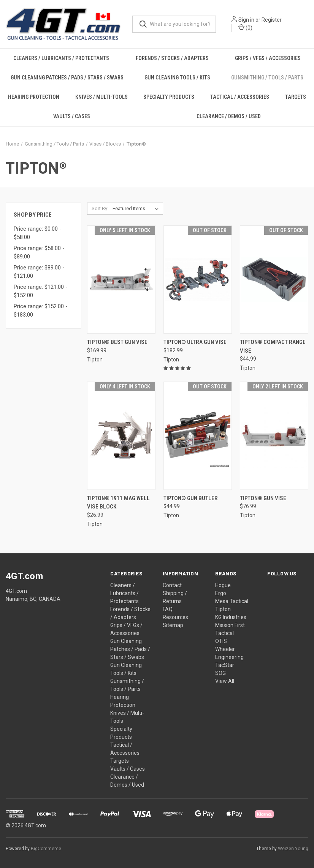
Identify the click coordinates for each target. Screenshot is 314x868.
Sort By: (100, 208)
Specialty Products (169, 97)
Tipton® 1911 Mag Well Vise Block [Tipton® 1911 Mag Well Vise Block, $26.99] (118, 503)
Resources (175, 617)
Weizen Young (293, 849)
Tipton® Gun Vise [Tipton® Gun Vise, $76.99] (263, 498)
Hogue (223, 585)
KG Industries (231, 617)
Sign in (247, 20)
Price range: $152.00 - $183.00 (41, 311)
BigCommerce (46, 849)
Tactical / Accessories (240, 97)
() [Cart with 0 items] (246, 28)
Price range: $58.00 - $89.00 (39, 253)
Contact (172, 585)
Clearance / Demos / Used (229, 116)
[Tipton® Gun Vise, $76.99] (274, 436)
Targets (296, 97)
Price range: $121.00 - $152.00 (41, 291)
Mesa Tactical (232, 601)
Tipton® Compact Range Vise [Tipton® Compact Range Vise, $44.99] (273, 346)
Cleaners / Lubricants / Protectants (61, 58)
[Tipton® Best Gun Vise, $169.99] (121, 280)
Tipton (223, 609)
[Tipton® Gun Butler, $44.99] (198, 436)
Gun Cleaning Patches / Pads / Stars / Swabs (67, 78)
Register (272, 20)
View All (225, 681)
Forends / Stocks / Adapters (172, 58)
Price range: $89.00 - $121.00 (39, 272)
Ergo (221, 593)
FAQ (168, 609)
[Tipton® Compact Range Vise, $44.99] (274, 280)
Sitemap (173, 625)
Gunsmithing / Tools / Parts (267, 78)
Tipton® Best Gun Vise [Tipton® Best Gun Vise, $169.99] (117, 342)
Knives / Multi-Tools (101, 97)
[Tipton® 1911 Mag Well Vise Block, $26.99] (121, 436)
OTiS (221, 641)
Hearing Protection (34, 97)
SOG (220, 673)
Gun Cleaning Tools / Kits (177, 78)
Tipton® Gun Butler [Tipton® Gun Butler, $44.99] (191, 498)
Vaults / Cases (72, 116)
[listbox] (137, 209)
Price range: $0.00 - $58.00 (38, 233)
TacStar (225, 665)
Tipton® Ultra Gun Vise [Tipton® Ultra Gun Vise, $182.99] (195, 342)
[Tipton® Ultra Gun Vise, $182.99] (198, 280)
